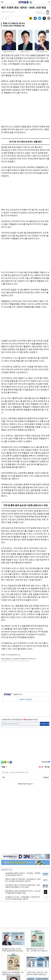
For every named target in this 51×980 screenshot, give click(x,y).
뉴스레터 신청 (45, 724)
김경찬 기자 (18, 695)
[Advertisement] (26, 111)
